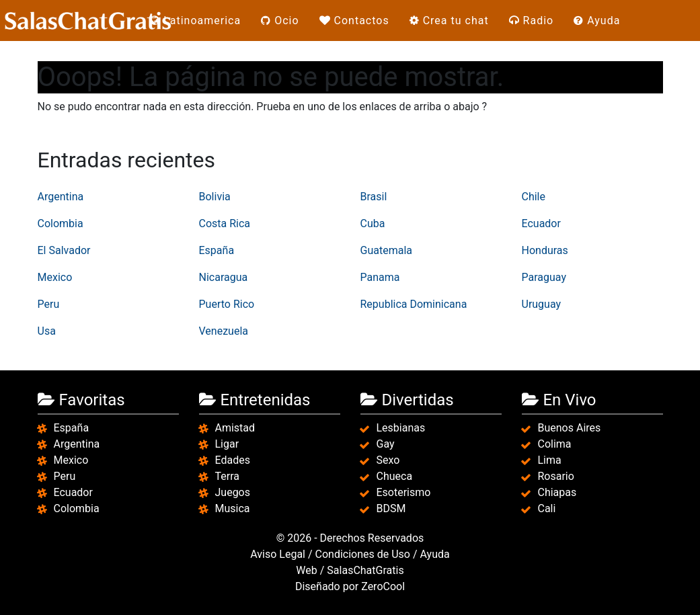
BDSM (391, 508)
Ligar (227, 444)
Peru (49, 304)
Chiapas (557, 492)
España (217, 250)
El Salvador (64, 250)
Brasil (374, 197)
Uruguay (542, 304)
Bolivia (215, 197)
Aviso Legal (278, 554)
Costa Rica (225, 223)
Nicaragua (224, 277)
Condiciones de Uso (363, 554)
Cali (547, 508)
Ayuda (597, 20)
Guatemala (386, 250)
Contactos (354, 20)
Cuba (373, 223)
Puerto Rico (227, 304)
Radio (532, 20)
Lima (550, 460)
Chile (534, 197)
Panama (380, 277)
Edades (233, 460)
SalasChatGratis (365, 570)
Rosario (556, 476)
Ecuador (541, 223)
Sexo (388, 460)
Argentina (61, 197)
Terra (228, 476)
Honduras (545, 250)
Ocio (280, 20)
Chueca (395, 476)
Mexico (55, 277)
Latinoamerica (195, 20)
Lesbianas (401, 428)
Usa (47, 331)
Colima (555, 444)
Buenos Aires (570, 428)
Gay (386, 444)
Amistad (235, 428)
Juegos (233, 492)
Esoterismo (404, 492)
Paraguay (544, 277)
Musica (233, 508)
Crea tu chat (449, 20)
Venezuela (224, 331)
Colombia (61, 223)
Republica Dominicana (414, 304)
